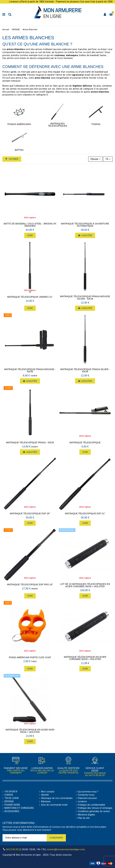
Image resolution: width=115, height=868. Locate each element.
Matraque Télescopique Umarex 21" (30, 297)
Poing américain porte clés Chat (30, 657)
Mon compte (48, 792)
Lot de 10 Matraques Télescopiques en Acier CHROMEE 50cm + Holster (85, 585)
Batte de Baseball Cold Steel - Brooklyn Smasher (30, 225)
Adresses (46, 802)
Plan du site (84, 818)
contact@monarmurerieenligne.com (66, 849)
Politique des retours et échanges (95, 808)
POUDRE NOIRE (12, 805)
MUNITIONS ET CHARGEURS (19, 808)
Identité (45, 795)
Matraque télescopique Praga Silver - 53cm (85, 370)
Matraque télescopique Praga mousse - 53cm (30, 370)
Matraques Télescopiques (57, 125)
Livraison (82, 802)
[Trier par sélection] (95, 159)
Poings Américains (19, 124)
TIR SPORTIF (11, 792)
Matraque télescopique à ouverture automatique (85, 225)
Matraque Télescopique (85, 442)
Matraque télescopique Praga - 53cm (30, 442)
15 (108, 159)
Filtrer (12, 159)
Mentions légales (86, 815)
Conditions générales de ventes (94, 811)
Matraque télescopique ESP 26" (30, 513)
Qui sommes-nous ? (88, 792)
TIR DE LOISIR (12, 798)
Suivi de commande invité (54, 805)
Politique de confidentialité (91, 805)
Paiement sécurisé (87, 798)
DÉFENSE (9, 802)
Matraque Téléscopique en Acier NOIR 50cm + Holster (30, 731)
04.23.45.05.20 (97, 775)
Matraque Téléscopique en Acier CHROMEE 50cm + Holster (85, 658)
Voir (30, 235)
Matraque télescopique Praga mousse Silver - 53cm (85, 298)
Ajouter (85, 235)
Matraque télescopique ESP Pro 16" (30, 584)
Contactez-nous (86, 795)
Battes (19, 150)
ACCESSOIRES (12, 811)
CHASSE (9, 795)
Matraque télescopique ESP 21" (85, 513)
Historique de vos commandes (57, 798)
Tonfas (96, 124)
